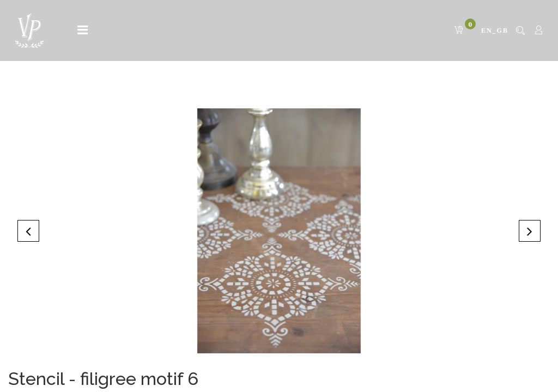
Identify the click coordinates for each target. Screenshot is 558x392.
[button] (28, 231)
